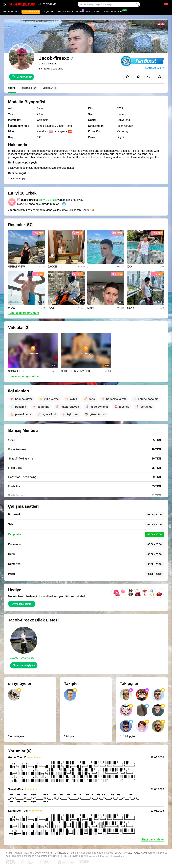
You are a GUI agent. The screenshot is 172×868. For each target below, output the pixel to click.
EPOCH (119, 853)
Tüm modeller (11, 12)
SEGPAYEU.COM (137, 853)
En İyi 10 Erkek (48, 200)
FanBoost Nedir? (154, 68)
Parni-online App (113, 11)
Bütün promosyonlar (70, 11)
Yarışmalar (92, 12)
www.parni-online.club (55, 853)
